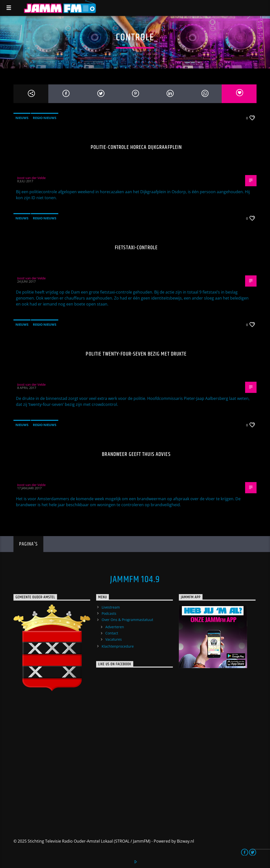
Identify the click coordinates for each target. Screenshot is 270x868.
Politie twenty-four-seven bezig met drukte (136, 354)
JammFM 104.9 (135, 580)
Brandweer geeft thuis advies (136, 454)
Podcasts (109, 613)
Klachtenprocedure (118, 646)
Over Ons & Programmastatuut (127, 620)
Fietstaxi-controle (136, 248)
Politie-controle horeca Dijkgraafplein (136, 147)
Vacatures (114, 639)
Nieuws (22, 118)
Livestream (111, 607)
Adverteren (115, 627)
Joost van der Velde (31, 178)
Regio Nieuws (45, 118)
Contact (112, 633)
